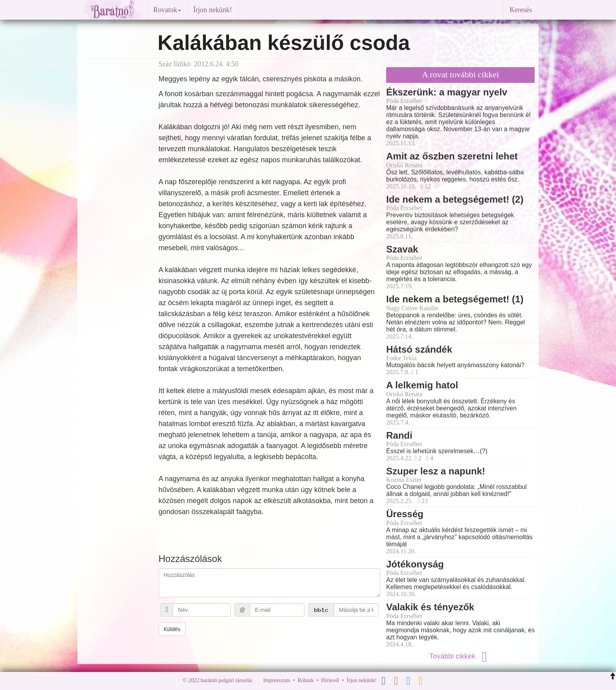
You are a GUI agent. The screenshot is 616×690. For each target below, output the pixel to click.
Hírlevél (330, 680)
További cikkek (460, 656)
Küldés (172, 629)
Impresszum (277, 680)
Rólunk (305, 680)
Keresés (521, 10)
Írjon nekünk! (213, 10)
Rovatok (167, 10)
